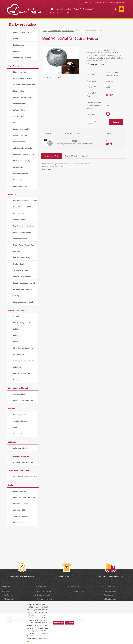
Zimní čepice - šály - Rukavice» (25, 361)
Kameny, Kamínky (20, 415)
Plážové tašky (18, 167)
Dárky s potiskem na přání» (23, 302)
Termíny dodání (89, 9)
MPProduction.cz (110, 599)
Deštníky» (17, 251)
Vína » (16, 123)
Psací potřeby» (19, 213)
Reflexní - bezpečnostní (22, 277)
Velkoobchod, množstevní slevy (25, 477)
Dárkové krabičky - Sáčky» (23, 97)
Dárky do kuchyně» (20, 104)
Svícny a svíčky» (19, 110)
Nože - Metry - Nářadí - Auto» (24, 245)
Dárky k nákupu (19, 180)
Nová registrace (100, 2)
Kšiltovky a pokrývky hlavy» (24, 348)
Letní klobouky (19, 354)
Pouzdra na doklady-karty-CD (24, 283)
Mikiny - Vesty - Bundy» (22, 323)
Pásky (15, 342)
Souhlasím (70, 623)
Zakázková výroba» (20, 516)
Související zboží (71, 156)
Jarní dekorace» (19, 45)
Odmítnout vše (58, 623)
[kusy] (90, 121)
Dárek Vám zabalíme (64, 9)
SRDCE (16, 39)
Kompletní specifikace (51, 156)
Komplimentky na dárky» (23, 78)
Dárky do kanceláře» (21, 238)
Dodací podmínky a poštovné (24, 497)
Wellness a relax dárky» (22, 232)
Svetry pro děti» (19, 394)
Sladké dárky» (19, 116)
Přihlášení (89, 2)
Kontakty (66, 13)
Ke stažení (86, 156)
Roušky (16, 380)
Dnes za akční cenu (20, 186)
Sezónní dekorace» (20, 421)
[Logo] (24, 9)
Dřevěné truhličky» (20, 72)
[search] (115, 9)
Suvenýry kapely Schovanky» (24, 462)
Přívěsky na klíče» (20, 142)
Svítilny (16, 296)
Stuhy (15, 427)
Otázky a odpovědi (20, 523)
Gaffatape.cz (108, 595)
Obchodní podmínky (21, 504)
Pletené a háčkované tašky (23, 400)
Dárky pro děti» (19, 219)
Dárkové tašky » (19, 91)
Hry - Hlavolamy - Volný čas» (24, 226)
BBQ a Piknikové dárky (22, 258)
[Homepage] (50, 9)
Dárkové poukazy (20, 491)
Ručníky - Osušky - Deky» (23, 373)
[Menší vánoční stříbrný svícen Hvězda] (61, 48)
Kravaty (16, 335)
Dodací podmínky (44, 595)
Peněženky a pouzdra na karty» (25, 200)
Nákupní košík (9, 599)
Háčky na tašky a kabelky (23, 148)
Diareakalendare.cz (111, 591)
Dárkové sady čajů (20, 135)
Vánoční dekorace (68, 31)
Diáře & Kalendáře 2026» (23, 207)
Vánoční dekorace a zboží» (23, 434)
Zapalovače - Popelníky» (22, 289)
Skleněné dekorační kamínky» (24, 85)
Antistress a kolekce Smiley (23, 154)
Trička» (16, 316)
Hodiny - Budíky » (20, 264)
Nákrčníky (17, 367)
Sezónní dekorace (54, 31)
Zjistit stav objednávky (116, 2)
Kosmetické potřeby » (21, 173)
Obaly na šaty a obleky (22, 161)
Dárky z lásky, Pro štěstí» (23, 58)
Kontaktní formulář (78, 591)
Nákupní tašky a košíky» (22, 32)
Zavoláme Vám (55, 13)
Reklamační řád (19, 510)
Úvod (45, 31)
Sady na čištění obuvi (21, 270)
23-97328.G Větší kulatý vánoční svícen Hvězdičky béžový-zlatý (74, 142)
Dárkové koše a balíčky (22, 129)
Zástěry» (17, 51)
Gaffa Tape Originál (20, 448)
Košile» (16, 329)
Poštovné (77, 9)
